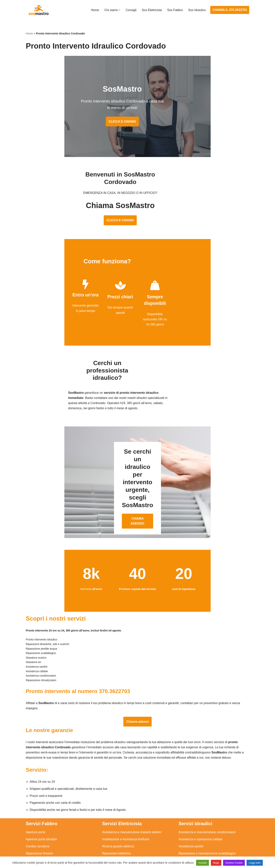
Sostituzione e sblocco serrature (48, 846)
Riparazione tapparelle (41, 839)
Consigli (131, 10)
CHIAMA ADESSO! (137, 477)
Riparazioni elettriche (116, 817)
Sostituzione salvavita (117, 839)
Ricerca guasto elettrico (118, 810)
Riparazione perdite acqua (196, 832)
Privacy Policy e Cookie (114, 854)
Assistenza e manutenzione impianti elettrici (132, 796)
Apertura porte (36, 796)
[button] (119, 10)
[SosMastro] (38, 10)
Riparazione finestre (39, 817)
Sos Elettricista (151, 10)
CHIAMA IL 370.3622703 (230, 10)
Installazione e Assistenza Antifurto (126, 803)
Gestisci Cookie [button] (234, 863)
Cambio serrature (38, 810)
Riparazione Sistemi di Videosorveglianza (130, 832)
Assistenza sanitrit (191, 810)
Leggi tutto (255, 863)
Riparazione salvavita (117, 824)
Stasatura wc (187, 846)
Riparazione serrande (40, 832)
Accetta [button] (203, 863)
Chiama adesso (137, 685)
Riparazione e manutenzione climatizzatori (207, 824)
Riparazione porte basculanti (45, 824)
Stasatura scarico (190, 839)
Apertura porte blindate (41, 803)
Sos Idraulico (197, 10)
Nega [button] (216, 863)
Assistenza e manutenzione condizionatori (207, 796)
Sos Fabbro (175, 10)
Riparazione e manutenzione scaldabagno (207, 817)
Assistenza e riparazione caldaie (200, 803)
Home (94, 10)
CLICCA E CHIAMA (137, 117)
